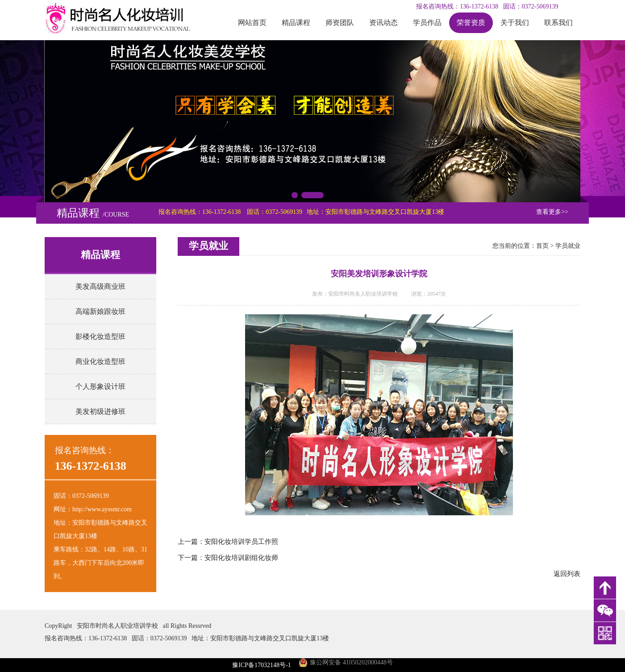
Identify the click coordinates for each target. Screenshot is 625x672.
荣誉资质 (471, 23)
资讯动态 (383, 23)
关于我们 (515, 23)
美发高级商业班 (100, 286)
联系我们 (558, 23)
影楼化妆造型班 (100, 336)
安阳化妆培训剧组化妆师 (241, 558)
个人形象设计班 (100, 386)
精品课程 (296, 23)
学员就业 (568, 246)
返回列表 (567, 574)
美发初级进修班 (100, 411)
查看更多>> (552, 212)
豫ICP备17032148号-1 (261, 665)
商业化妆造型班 (100, 361)
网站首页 (252, 23)
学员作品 (427, 23)
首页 (542, 246)
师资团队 (340, 23)
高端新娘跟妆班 (100, 311)
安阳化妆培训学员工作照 (241, 542)
